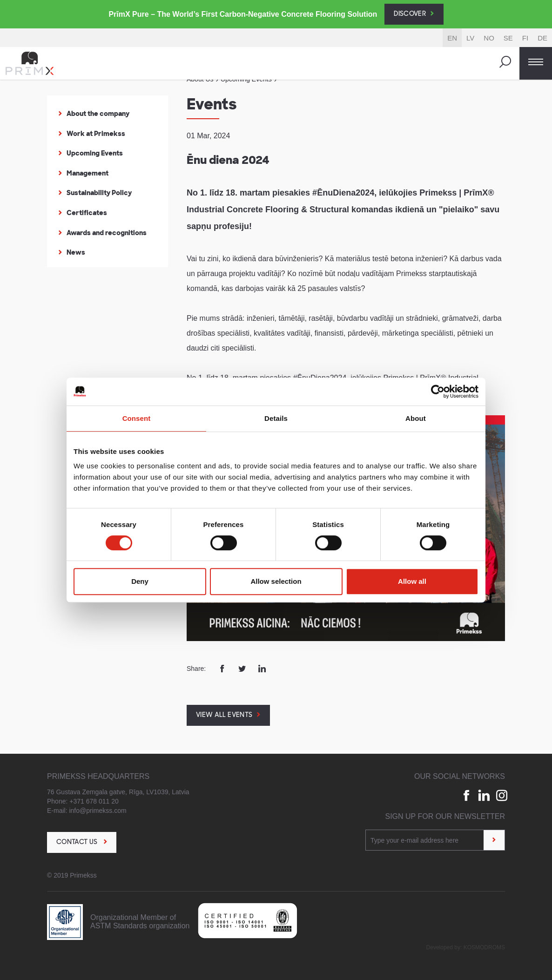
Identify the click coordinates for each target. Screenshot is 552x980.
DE (542, 38)
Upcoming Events (95, 153)
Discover (410, 14)
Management (88, 173)
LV (470, 38)
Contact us (78, 842)
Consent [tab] (137, 418)
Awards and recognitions (107, 233)
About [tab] (416, 418)
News (76, 252)
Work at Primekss (96, 134)
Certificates (87, 213)
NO (489, 38)
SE (508, 38)
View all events (224, 715)
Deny (140, 581)
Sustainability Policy (99, 193)
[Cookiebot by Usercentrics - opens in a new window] (438, 392)
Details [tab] (276, 418)
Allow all (412, 581)
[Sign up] (494, 840)
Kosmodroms (484, 947)
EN (452, 38)
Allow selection (276, 581)
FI (525, 38)
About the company (98, 114)
